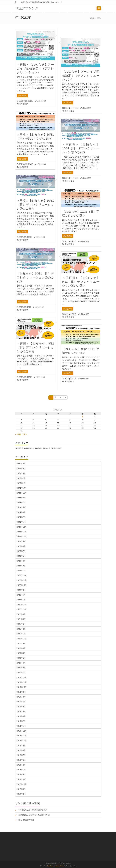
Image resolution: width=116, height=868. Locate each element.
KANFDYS (30, 448)
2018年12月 (22, 731)
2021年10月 (22, 609)
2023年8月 (21, 546)
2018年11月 (22, 736)
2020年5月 (21, 658)
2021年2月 (21, 629)
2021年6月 (21, 624)
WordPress (50, 866)
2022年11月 (22, 580)
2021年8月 (21, 619)
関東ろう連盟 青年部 (25, 820)
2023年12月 (22, 527)
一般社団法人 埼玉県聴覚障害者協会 (32, 810)
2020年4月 (21, 663)
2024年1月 (21, 522)
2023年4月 (21, 561)
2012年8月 (21, 794)
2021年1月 (21, 634)
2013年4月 (21, 779)
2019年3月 (21, 716)
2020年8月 (21, 648)
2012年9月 (21, 789)
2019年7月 (21, 702)
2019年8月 (21, 697)
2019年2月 (21, 721)
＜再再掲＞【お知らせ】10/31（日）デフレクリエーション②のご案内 (81, 148)
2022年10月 (22, 585)
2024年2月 (21, 517)
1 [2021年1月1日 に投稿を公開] (82, 417)
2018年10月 (22, 741)
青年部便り (24, 104)
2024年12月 (22, 488)
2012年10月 (22, 784)
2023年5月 (21, 556)
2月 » (25, 434)
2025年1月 (21, 483)
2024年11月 (22, 493)
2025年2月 (21, 478)
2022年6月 (21, 595)
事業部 (48, 448)
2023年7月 (21, 551)
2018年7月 (21, 755)
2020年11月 (22, 639)
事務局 (39, 448)
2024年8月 (21, 498)
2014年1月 (21, 770)
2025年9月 (21, 464)
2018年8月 (21, 750)
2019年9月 (21, 692)
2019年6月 (21, 707)
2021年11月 (22, 605)
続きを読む (22, 95)
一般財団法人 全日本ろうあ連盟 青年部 (33, 815)
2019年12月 (22, 677)
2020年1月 (21, 673)
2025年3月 (21, 473)
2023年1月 (21, 571)
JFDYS (20, 448)
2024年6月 (21, 507)
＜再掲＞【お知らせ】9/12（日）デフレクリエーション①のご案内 (35, 347)
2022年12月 (22, 575)
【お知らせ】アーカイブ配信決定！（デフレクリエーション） (81, 76)
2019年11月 (22, 682)
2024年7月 (21, 503)
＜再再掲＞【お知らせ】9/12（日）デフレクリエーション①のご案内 (81, 282)
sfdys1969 (41, 101)
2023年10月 (22, 537)
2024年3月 (21, 512)
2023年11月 (22, 532)
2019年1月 (21, 726)
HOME (92, 18)
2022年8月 (21, 590)
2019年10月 (22, 687)
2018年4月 (21, 765)
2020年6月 (21, 653)
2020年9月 (21, 643)
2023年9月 (21, 541)
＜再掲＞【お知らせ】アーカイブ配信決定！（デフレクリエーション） (35, 68)
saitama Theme (59, 866)
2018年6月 (21, 760)
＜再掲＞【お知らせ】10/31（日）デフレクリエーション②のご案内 (35, 205)
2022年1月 (21, 600)
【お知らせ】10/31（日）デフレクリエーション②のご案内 (35, 277)
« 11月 (18, 434)
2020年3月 (21, 668)
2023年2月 (21, 566)
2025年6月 (21, 469)
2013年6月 (21, 775)
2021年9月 (21, 614)
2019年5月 (21, 711)
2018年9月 (21, 745)
